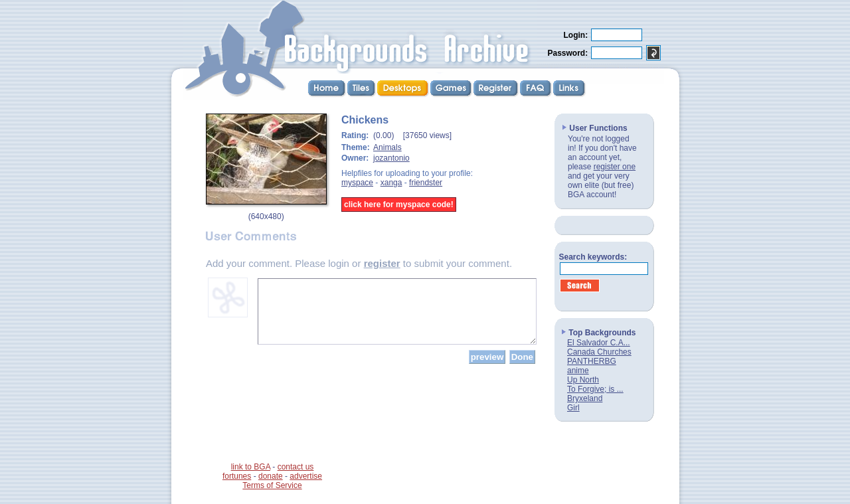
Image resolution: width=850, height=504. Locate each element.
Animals (387, 147)
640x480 (266, 216)
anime (578, 371)
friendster (426, 183)
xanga (391, 183)
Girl (573, 408)
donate (271, 476)
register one (615, 167)
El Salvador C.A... (599, 343)
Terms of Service (272, 485)
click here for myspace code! (399, 205)
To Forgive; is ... (595, 389)
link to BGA (251, 467)
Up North (583, 380)
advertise (306, 476)
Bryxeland (585, 398)
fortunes (237, 476)
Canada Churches (599, 352)
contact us (296, 467)
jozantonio (391, 158)
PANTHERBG (592, 361)
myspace (357, 183)
